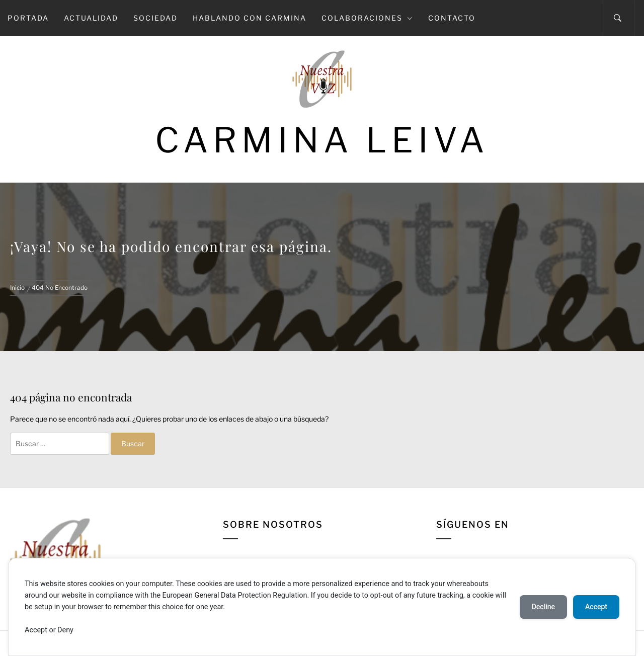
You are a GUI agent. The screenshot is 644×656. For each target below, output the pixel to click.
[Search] (618, 18)
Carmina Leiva (322, 140)
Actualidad (91, 18)
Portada (28, 18)
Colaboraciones (367, 18)
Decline (543, 607)
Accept (596, 607)
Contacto (452, 18)
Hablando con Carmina (250, 18)
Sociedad (155, 18)
